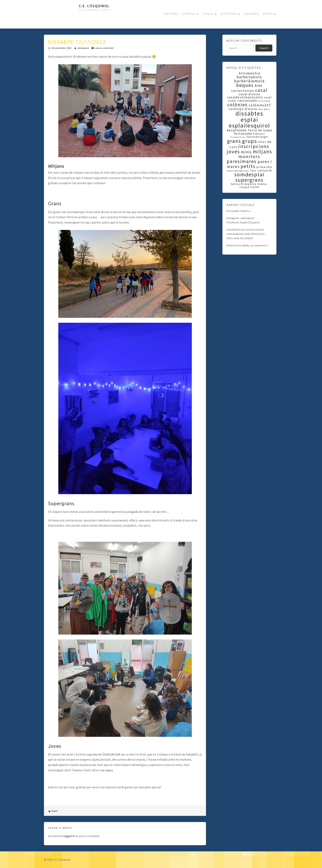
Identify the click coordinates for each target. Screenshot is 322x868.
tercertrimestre (244, 184)
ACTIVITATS (230, 14)
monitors (249, 156)
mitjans (262, 152)
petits (248, 166)
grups (250, 141)
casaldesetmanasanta (245, 97)
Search (264, 48)
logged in (69, 836)
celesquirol (83, 48)
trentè (255, 187)
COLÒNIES (251, 14)
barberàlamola (249, 81)
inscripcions (254, 146)
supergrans (249, 180)
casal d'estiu (249, 94)
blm (259, 86)
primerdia (264, 167)
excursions (237, 130)
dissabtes (249, 113)
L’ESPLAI (190, 14)
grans (234, 141)
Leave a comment (104, 48)
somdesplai (249, 174)
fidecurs (259, 134)
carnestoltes (243, 91)
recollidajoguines (238, 171)
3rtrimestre (249, 73)
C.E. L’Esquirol (94, 6)
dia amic (264, 109)
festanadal (243, 134)
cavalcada (264, 101)
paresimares (242, 161)
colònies (237, 105)
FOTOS (270, 14)
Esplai (54, 811)
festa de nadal (260, 130)
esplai (249, 120)
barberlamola (249, 77)
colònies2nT (260, 105)
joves (233, 152)
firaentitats (238, 137)
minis (246, 152)
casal (261, 90)
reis (253, 170)
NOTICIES (171, 14)
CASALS (209, 14)
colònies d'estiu (243, 109)
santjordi (265, 170)
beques (245, 85)
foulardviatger (258, 137)
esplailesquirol (249, 125)
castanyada (247, 100)
